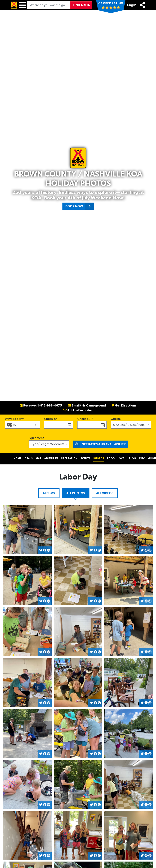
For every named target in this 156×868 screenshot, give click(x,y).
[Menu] (22, 5)
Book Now (80, 206)
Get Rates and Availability (99, 444)
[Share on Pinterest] (49, 550)
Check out (84, 419)
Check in (50, 419)
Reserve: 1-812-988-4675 (41, 406)
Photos (99, 459)
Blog (132, 459)
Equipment (36, 438)
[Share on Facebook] (45, 550)
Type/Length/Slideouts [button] (48, 444)
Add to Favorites (78, 410)
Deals (29, 459)
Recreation (69, 459)
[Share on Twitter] (41, 550)
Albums (49, 493)
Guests (116, 419)
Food (111, 459)
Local (122, 459)
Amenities (51, 459)
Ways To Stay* (15, 418)
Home (18, 459)
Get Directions (124, 406)
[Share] (142, 5)
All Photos (76, 493)
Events (85, 459)
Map (38, 459)
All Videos (105, 493)
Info (142, 459)
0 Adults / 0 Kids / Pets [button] (129, 425)
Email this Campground (87, 406)
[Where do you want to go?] (49, 5)
